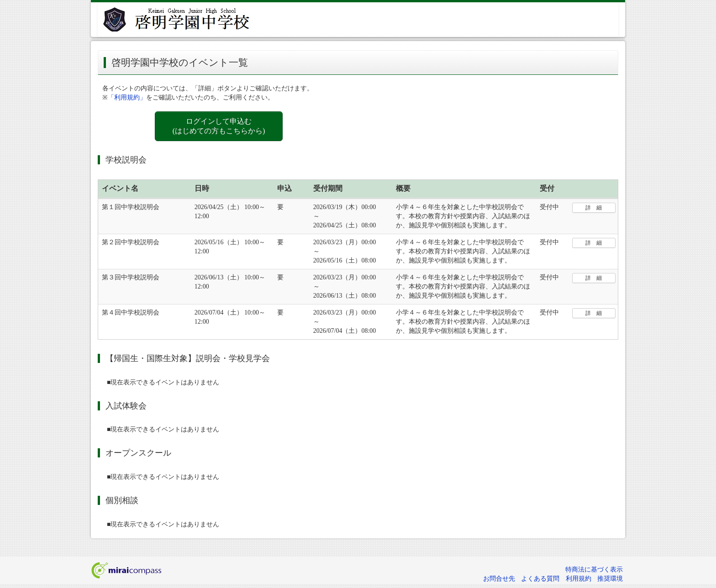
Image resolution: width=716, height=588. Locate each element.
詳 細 (594, 208)
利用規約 (579, 579)
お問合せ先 (499, 579)
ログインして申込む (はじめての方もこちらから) (219, 126)
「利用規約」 (127, 97)
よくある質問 (540, 579)
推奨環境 (610, 579)
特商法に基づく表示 (594, 570)
